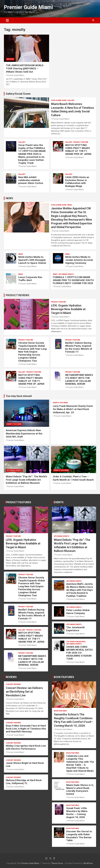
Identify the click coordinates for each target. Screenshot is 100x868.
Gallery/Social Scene (18, 94)
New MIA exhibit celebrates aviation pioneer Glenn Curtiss (31, 180)
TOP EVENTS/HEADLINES (76, 642)
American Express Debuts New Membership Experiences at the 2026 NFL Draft (24, 433)
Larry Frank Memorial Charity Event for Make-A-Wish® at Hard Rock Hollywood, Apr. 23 (73, 409)
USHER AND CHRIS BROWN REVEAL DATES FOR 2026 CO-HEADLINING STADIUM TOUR (79, 653)
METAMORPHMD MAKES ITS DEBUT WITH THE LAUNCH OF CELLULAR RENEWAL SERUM (79, 379)
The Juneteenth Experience (76, 629)
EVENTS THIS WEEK (14, 424)
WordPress (88, 863)
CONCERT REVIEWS (13, 684)
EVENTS (59, 502)
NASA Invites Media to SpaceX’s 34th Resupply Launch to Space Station (32, 260)
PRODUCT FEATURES (18, 502)
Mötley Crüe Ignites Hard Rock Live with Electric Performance (26, 747)
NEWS (9, 198)
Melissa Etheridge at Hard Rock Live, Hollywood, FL (24, 782)
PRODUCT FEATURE (81, 142)
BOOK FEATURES (64, 677)
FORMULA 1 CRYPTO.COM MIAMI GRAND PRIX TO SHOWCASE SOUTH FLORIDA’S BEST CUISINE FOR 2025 (73, 280)
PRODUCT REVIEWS (18, 295)
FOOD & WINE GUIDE (59, 100)
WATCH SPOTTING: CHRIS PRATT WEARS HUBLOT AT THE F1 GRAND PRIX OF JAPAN (78, 150)
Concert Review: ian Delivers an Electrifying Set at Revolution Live (24, 692)
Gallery (71, 100)
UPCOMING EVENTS (66, 274)
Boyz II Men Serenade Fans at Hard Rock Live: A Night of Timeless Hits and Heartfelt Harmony (26, 729)
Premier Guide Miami (28, 7)
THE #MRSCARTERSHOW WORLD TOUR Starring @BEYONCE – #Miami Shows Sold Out (25, 69)
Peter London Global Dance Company (78, 612)
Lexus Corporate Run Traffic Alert (30, 279)
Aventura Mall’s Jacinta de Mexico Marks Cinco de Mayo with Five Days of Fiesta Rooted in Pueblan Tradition (80, 590)
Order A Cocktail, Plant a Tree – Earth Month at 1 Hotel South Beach (73, 478)
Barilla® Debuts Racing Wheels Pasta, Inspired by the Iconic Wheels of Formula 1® (79, 347)
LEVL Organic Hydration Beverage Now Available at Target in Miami (68, 309)
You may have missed (19, 396)
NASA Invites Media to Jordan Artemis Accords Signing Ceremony (79, 260)
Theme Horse (57, 863)
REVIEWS (11, 677)
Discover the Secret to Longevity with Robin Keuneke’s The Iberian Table (79, 836)
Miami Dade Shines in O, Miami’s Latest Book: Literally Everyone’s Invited (80, 789)
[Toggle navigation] (7, 20)
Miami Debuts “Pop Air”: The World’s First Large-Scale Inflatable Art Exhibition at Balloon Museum (26, 480)
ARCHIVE (10, 59)
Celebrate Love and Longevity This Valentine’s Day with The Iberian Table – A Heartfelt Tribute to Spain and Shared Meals (80, 763)
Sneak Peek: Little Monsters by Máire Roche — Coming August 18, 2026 (77, 813)
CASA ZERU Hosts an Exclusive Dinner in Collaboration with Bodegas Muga (77, 182)
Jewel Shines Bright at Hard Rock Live (25, 764)
